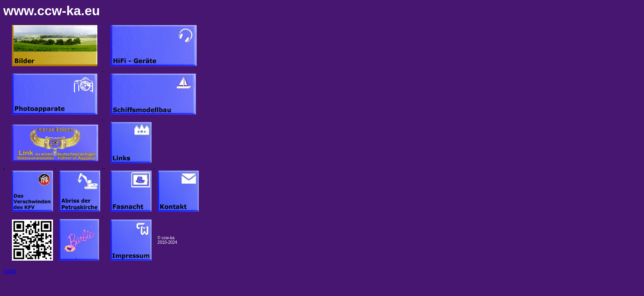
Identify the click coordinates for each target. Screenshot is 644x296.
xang (10, 271)
